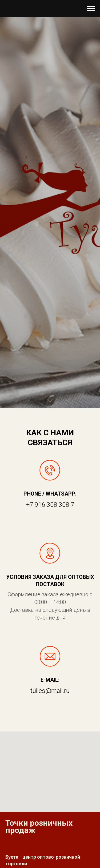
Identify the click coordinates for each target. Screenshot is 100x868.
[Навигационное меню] (91, 9)
